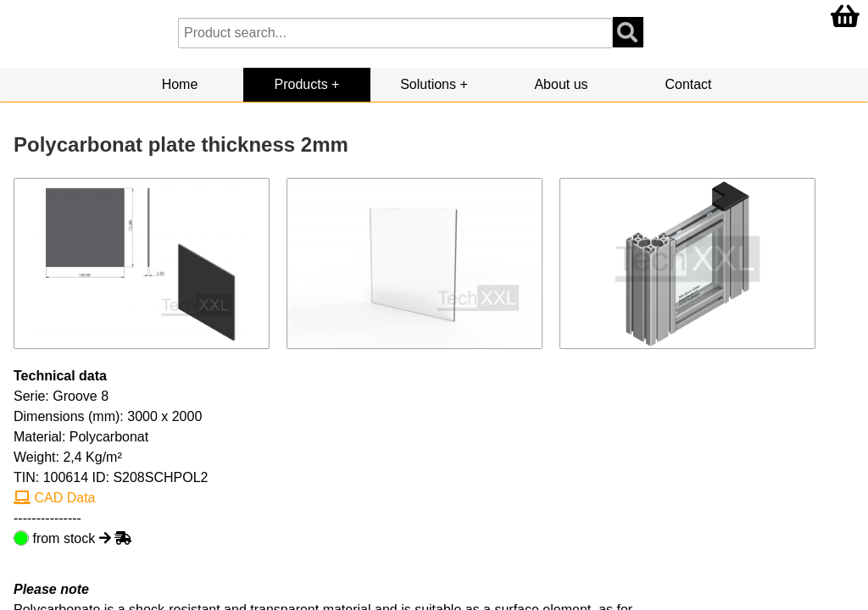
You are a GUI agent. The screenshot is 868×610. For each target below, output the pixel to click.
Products (301, 84)
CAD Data (54, 498)
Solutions (428, 84)
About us (561, 84)
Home (180, 84)
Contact (688, 84)
